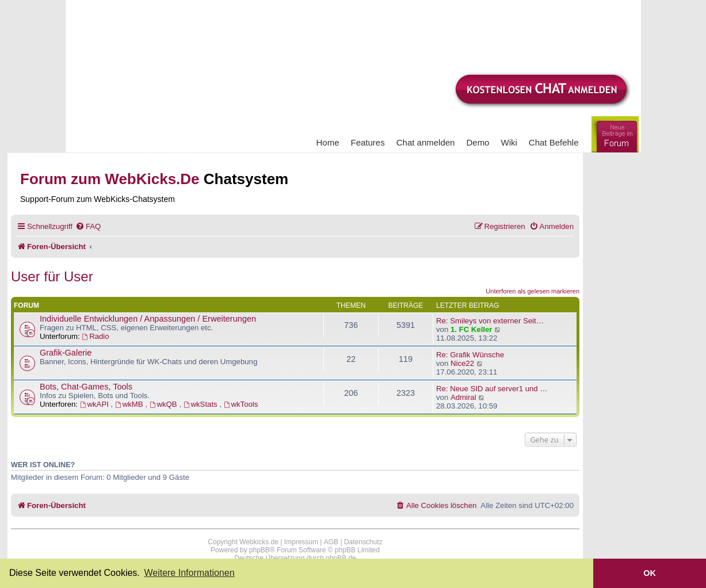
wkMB (130, 404)
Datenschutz (363, 542)
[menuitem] (88, 226)
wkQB (165, 404)
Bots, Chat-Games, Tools (86, 387)
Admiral (463, 397)
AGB (331, 542)
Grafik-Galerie (66, 353)
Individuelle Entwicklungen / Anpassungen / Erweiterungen (148, 319)
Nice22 (462, 363)
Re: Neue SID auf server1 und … (492, 389)
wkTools (241, 404)
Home (328, 142)
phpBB (259, 550)
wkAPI (96, 404)
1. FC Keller (472, 329)
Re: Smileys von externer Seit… (490, 321)
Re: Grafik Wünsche (470, 355)
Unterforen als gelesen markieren (533, 291)
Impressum (301, 542)
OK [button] (650, 573)
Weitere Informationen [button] (189, 573)
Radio (95, 336)
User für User (52, 276)
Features (368, 142)
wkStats (202, 404)
